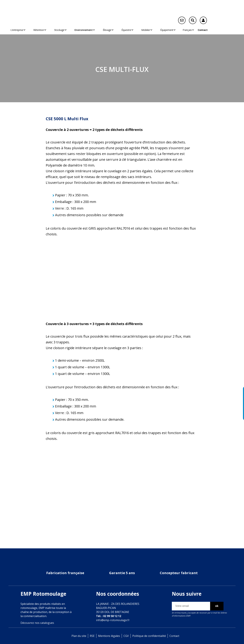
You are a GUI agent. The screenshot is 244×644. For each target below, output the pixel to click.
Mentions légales (109, 636)
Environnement (82, 30)
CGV (126, 636)
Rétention (37, 30)
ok (217, 606)
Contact (203, 30)
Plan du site (79, 636)
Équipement (165, 30)
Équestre (124, 30)
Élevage (105, 30)
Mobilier (144, 30)
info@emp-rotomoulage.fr (113, 620)
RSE (92, 636)
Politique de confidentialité (149, 636)
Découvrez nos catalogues (37, 623)
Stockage (57, 30)
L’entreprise (17, 30)
